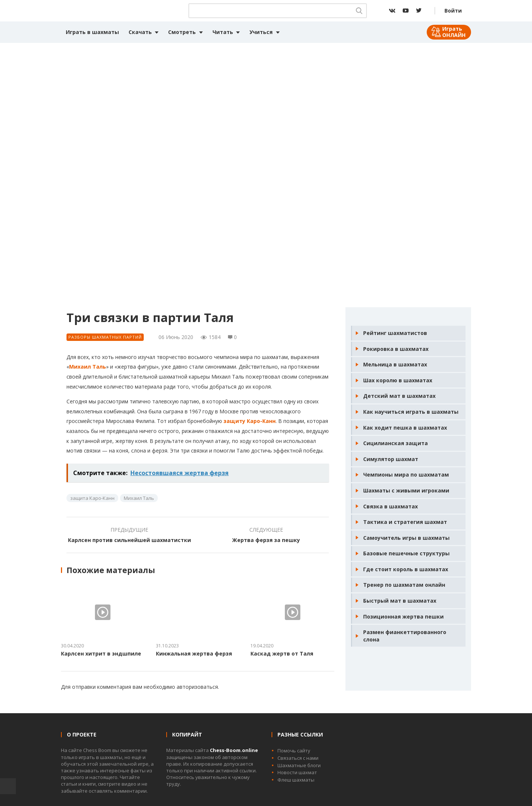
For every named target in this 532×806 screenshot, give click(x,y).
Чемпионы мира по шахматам (406, 475)
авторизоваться (197, 687)
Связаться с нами (298, 758)
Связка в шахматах (391, 506)
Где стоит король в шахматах (406, 569)
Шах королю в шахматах (398, 380)
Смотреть (182, 32)
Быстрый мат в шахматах (400, 601)
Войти (453, 11)
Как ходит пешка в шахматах (405, 428)
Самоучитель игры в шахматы (406, 538)
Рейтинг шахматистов (395, 333)
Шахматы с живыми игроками (406, 490)
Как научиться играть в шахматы (411, 412)
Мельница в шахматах (395, 364)
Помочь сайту (294, 751)
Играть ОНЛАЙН (454, 32)
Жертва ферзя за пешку (266, 540)
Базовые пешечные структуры (406, 553)
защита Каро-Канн (92, 498)
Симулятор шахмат (391, 459)
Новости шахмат (297, 772)
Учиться (261, 32)
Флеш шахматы (296, 780)
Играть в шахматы (92, 32)
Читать (223, 32)
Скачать (140, 32)
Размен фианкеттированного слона (405, 636)
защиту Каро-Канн (250, 421)
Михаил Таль (88, 367)
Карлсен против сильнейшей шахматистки (129, 540)
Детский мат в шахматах (399, 396)
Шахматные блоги (299, 765)
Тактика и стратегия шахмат (405, 522)
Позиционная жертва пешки (403, 617)
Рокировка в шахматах (396, 349)
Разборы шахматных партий (105, 337)
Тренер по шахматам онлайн (404, 585)
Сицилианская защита (395, 443)
